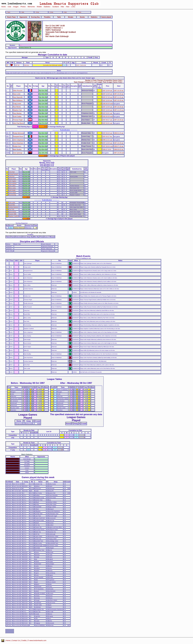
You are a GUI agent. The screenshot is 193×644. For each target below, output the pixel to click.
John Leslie (12, 203)
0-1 (65, 65)
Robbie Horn (17, 146)
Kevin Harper (12, 192)
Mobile (39, 7)
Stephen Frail (17, 110)
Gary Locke (17, 94)
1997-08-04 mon (108, 146)
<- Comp (37, 12)
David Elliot (12, 205)
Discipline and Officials (32, 241)
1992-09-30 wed (108, 116)
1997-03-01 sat (107, 113)
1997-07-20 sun (107, 97)
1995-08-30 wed (108, 104)
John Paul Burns (18, 123)
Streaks (71, 17)
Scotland (55, 7)
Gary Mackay (17, 113)
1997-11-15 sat (118, 97)
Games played (106, 17)
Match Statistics (27, 454)
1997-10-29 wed (119, 153)
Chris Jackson (13, 183)
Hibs (62, 7)
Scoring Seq (35, 17)
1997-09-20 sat (107, 133)
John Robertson (18, 143)
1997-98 (17, 65)
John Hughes (13, 181)
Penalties (47, 17)
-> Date (65, 12)
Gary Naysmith (18, 97)
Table (59, 17)
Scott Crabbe (17, 116)
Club (9, 7)
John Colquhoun (18, 140)
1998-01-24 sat (118, 133)
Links (73, 7)
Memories (31, 7)
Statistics (47, 7)
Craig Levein (17, 104)
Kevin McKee (12, 212)
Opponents (23, 17)
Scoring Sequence (22, 223)
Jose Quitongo (18, 153)
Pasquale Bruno (18, 136)
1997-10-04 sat (107, 91)
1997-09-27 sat (107, 120)
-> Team (79, 12)
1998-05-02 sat (118, 149)
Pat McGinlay (13, 195)
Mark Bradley (17, 149)
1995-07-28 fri (107, 149)
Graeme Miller (13, 214)
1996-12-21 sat (107, 140)
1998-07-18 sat (118, 146)
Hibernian (26, 65)
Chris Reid (12, 172)
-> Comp (51, 12)
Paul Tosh (12, 209)
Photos (23, 7)
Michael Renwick (13, 174)
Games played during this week (38, 477)
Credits (24, 641)
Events (82, 17)
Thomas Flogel (18, 120)
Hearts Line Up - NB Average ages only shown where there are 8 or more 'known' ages (65, 78)
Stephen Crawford (14, 216)
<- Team (8, 12)
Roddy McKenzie (19, 133)
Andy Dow (12, 177)
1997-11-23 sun (119, 110)
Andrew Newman (14, 207)
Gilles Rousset (18, 91)
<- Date (22, 12)
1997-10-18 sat (118, 91)
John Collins (12, 186)
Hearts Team (11, 17)
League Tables (54, 379)
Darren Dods (12, 179)
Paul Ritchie (17, 107)
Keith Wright (12, 190)
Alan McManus (18, 100)
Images (16, 7)
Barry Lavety (12, 188)
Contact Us (16, 641)
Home (4, 7)
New (68, 7)
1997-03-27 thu (107, 136)
